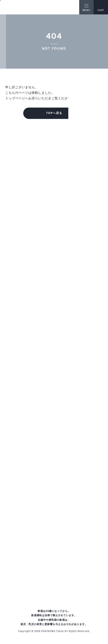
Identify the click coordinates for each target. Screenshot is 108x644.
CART (101, 7)
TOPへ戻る (54, 113)
